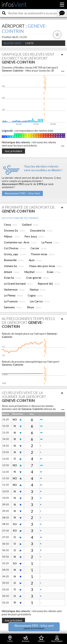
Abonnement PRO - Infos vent (34, 627)
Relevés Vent (12, 43)
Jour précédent (13, 151)
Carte (30, 43)
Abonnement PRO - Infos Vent (22, 193)
